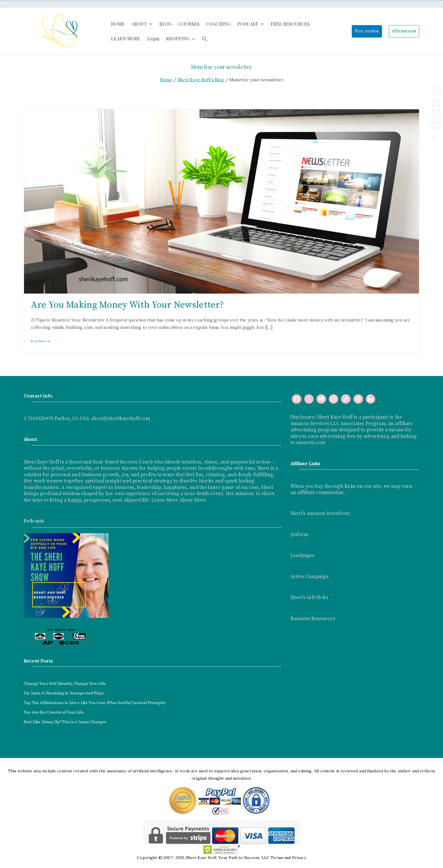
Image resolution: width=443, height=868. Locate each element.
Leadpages (302, 556)
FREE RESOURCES (290, 24)
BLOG (166, 24)
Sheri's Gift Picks (309, 598)
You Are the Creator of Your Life (54, 712)
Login (153, 39)
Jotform (299, 535)
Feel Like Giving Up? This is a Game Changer (65, 722)
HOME (118, 24)
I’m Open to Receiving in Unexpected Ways (64, 693)
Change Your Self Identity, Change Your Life (65, 684)
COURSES (189, 24)
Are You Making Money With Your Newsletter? (127, 305)
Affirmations (404, 31)
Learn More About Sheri (178, 500)
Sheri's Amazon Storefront (320, 513)
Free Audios (367, 31)
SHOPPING (181, 39)
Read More (41, 341)
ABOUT (142, 24)
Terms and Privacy (288, 858)
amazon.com (311, 443)
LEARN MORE (126, 39)
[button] (150, 24)
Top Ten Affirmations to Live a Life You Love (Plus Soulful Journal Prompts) (95, 703)
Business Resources (313, 619)
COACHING (218, 24)
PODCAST (251, 24)
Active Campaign (310, 577)
